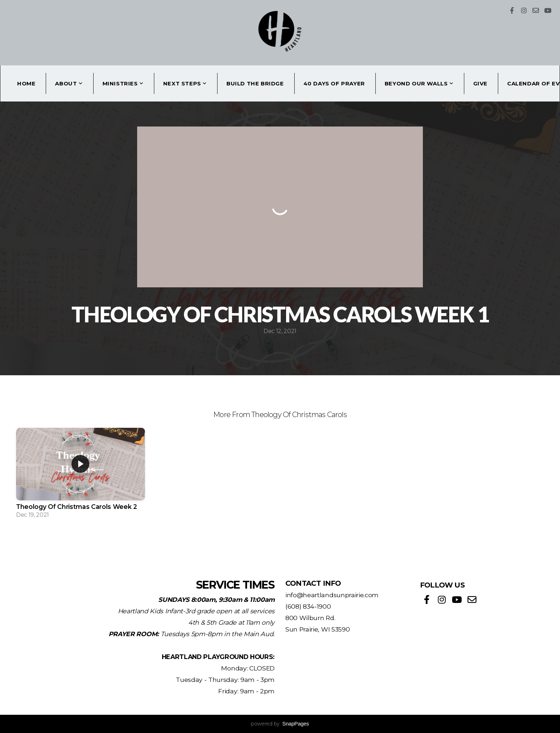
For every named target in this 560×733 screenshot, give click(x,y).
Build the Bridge (255, 83)
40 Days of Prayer (334, 83)
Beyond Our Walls (419, 83)
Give (480, 83)
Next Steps (185, 83)
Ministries (123, 83)
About (69, 83)
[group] (81, 475)
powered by (280, 724)
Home (26, 83)
